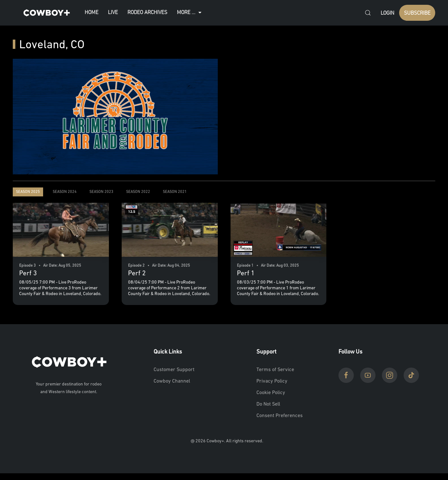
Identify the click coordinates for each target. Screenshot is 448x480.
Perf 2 (137, 274)
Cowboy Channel (172, 381)
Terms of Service (275, 370)
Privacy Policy (272, 381)
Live (113, 13)
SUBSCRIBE (417, 13)
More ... (190, 13)
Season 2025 (28, 192)
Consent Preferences (280, 416)
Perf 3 (28, 274)
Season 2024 (65, 192)
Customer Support (174, 370)
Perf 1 (246, 274)
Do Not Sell (268, 404)
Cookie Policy (271, 393)
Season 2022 (138, 192)
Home (91, 13)
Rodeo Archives (147, 13)
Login (387, 13)
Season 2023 (101, 192)
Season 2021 (175, 192)
